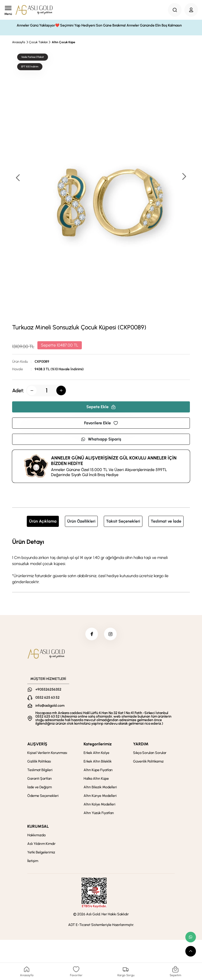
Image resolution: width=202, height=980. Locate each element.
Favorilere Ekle (101, 423)
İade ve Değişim (40, 787)
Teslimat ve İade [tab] (166, 521)
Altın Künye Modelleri (100, 796)
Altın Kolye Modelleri (99, 804)
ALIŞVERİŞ (37, 744)
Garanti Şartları (40, 779)
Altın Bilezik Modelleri (100, 787)
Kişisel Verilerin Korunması (47, 753)
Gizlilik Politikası (39, 761)
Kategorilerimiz (98, 744)
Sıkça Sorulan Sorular (150, 753)
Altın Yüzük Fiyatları (99, 813)
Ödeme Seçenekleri (43, 796)
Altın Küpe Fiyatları (98, 770)
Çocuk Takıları (38, 42)
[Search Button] (175, 10)
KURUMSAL (38, 826)
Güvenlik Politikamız (148, 761)
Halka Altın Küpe (96, 779)
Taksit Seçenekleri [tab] (123, 521)
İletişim (33, 861)
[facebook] (92, 634)
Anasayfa (19, 42)
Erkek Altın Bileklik (98, 761)
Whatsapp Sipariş (101, 439)
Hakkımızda (36, 835)
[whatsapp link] (191, 937)
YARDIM (141, 744)
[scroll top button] (191, 951)
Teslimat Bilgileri (40, 770)
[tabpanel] (101, 561)
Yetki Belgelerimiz (41, 852)
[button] (184, 177)
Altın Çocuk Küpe (64, 42)
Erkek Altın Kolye (96, 753)
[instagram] (110, 634)
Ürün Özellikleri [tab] (81, 521)
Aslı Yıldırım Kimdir (41, 844)
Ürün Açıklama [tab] (43, 521)
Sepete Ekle (101, 407)
